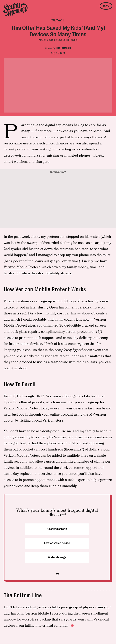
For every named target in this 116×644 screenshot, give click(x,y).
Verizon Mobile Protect (22, 267)
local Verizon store (49, 421)
